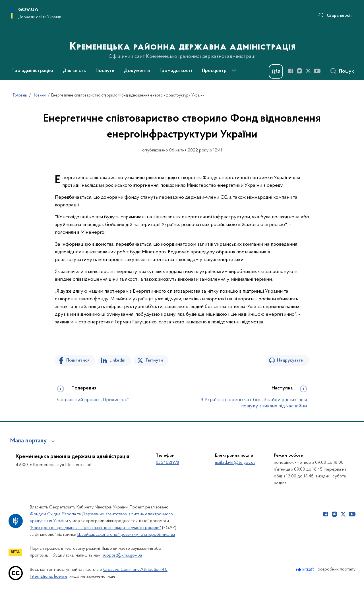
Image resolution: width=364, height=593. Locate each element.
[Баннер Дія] (276, 71)
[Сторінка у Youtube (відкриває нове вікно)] (317, 71)
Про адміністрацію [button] (32, 71)
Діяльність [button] (74, 71)
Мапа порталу (29, 441)
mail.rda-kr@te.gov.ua (235, 463)
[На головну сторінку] (182, 40)
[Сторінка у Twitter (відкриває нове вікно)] (308, 71)
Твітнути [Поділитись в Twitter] (154, 360)
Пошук (347, 71)
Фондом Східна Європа (53, 514)
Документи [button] (137, 71)
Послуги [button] (105, 71)
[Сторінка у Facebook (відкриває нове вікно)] (291, 71)
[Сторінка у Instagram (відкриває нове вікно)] (299, 71)
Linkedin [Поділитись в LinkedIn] (117, 360)
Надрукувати (290, 360)
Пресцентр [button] (214, 71)
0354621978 (167, 463)
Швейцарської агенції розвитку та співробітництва (126, 535)
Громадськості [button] (176, 71)
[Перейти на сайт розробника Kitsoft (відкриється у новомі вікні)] (306, 570)
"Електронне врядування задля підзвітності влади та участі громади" (95, 528)
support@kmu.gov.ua (122, 555)
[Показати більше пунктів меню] (234, 71)
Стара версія (340, 16)
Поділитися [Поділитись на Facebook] (78, 360)
